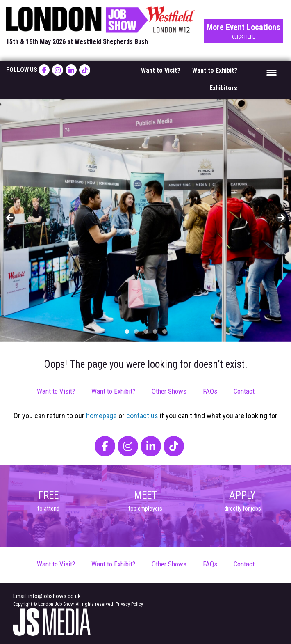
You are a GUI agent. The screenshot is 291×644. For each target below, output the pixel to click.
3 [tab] (146, 331)
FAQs (210, 391)
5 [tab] (165, 331)
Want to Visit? (161, 70)
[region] (145, 220)
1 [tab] (127, 331)
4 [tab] (155, 331)
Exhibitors (223, 88)
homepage (101, 416)
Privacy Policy (129, 604)
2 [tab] (136, 331)
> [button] (281, 218)
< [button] (10, 218)
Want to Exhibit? (215, 70)
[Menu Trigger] (272, 72)
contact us (142, 416)
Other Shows (169, 391)
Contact (244, 391)
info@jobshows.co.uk (55, 596)
